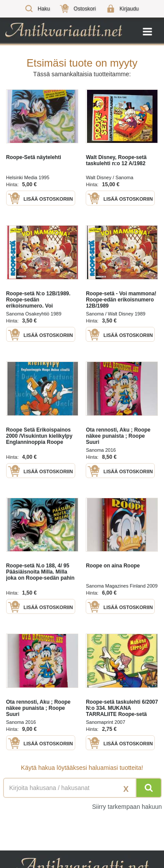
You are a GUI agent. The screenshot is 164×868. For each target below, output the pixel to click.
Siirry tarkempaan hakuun (127, 807)
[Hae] (149, 788)
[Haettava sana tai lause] (82, 788)
